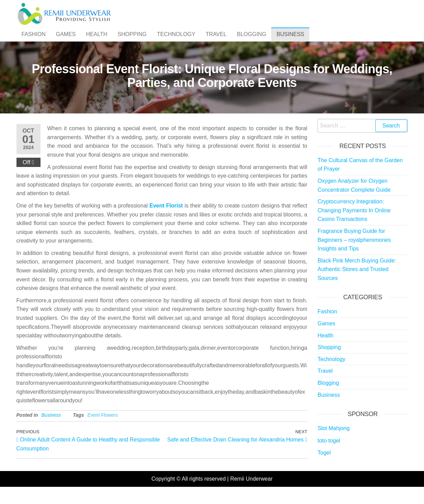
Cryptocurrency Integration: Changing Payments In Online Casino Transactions (354, 224)
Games (66, 41)
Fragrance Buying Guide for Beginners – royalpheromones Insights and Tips (354, 254)
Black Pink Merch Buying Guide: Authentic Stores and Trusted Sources (357, 283)
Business (290, 41)
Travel (216, 41)
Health (97, 41)
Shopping (132, 41)
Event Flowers (102, 429)
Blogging (251, 41)
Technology (176, 41)
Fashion (34, 41)
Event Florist (166, 219)
